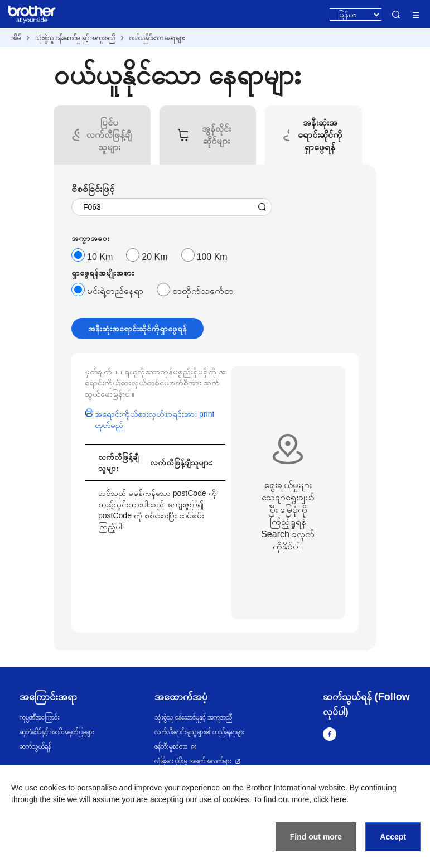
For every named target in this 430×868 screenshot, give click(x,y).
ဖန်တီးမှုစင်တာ (171, 746)
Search (396, 15)
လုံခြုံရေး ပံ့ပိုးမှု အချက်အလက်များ (193, 761)
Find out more (316, 837)
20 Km (154, 257)
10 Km (100, 257)
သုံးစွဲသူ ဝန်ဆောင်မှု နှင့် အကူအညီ (75, 38)
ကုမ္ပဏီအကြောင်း (40, 717)
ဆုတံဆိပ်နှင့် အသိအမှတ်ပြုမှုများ (57, 732)
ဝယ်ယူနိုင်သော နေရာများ (157, 38)
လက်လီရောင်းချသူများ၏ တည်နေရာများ (200, 732)
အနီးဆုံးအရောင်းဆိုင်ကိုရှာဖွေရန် (137, 329)
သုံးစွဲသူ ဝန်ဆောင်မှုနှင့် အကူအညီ (194, 717)
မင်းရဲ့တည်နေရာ (115, 291)
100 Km (212, 257)
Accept (393, 837)
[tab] (109, 135)
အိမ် (16, 38)
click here (330, 799)
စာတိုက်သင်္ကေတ (203, 291)
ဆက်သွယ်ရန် (35, 746)
